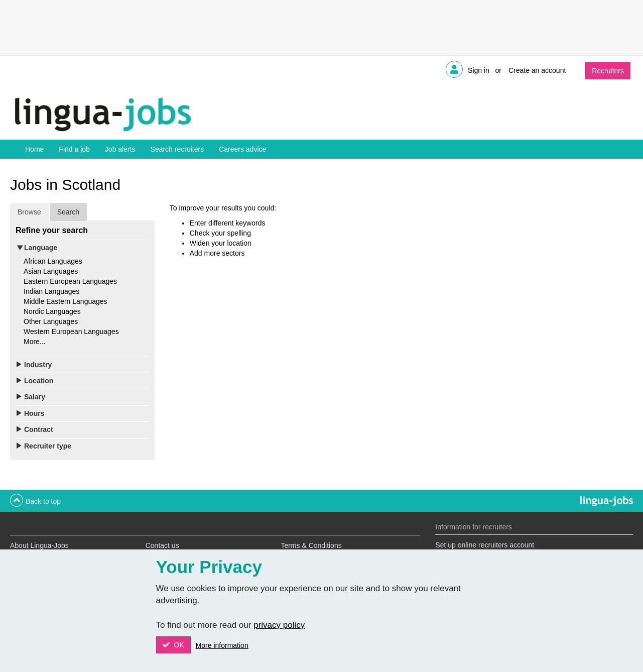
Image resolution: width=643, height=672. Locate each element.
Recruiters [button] (608, 71)
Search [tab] (68, 212)
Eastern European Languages (70, 281)
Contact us (162, 545)
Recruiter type (48, 446)
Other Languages (51, 321)
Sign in (479, 70)
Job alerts (120, 149)
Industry (38, 365)
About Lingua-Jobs (39, 545)
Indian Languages (51, 291)
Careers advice (242, 149)
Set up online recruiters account (485, 545)
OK (178, 645)
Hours (34, 413)
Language (41, 248)
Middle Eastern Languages (66, 301)
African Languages (53, 261)
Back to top (43, 501)
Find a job (74, 149)
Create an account (537, 70)
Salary (35, 397)
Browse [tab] (29, 212)
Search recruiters (177, 149)
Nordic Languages (52, 311)
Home (34, 149)
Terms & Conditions (311, 545)
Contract (39, 429)
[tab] (82, 248)
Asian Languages (51, 271)
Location (39, 381)
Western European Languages (71, 331)
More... (35, 342)
